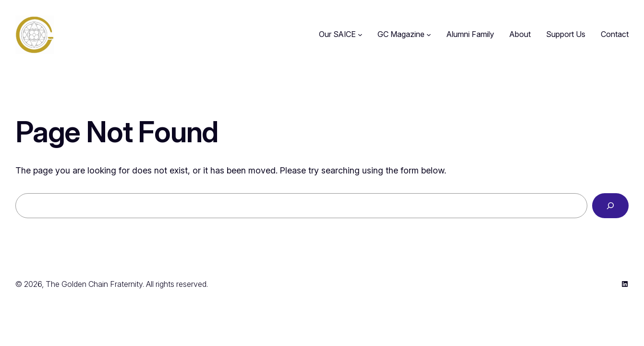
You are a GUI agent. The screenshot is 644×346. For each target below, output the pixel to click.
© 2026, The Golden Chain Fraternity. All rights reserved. (112, 284)
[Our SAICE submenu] (360, 35)
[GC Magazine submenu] (429, 35)
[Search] (610, 206)
